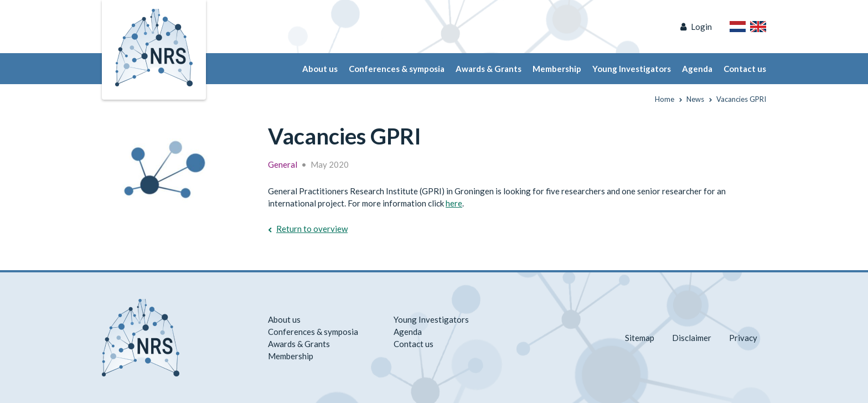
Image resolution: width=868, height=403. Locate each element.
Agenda (697, 69)
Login (701, 27)
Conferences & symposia (397, 69)
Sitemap (640, 338)
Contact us (745, 69)
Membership (557, 69)
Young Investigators (632, 69)
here (454, 203)
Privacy (743, 338)
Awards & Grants (489, 69)
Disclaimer (692, 338)
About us (320, 69)
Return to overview (312, 229)
